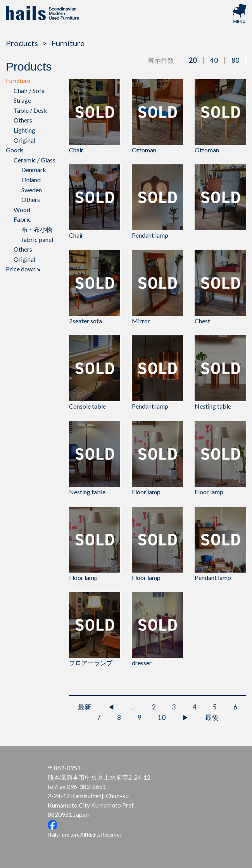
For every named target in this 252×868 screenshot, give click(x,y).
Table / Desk (30, 110)
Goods (15, 150)
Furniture (68, 43)
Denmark (34, 170)
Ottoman (157, 116)
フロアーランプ (95, 629)
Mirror (157, 287)
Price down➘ (23, 269)
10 (162, 717)
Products (22, 43)
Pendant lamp (157, 202)
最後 (212, 717)
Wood (22, 210)
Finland (31, 180)
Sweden (32, 190)
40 (214, 60)
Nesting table (220, 373)
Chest (220, 287)
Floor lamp (157, 458)
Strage (22, 100)
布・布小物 (37, 229)
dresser (157, 629)
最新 (85, 707)
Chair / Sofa (29, 91)
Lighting (24, 130)
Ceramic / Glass (35, 160)
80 (235, 60)
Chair (95, 116)
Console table (95, 373)
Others (23, 120)
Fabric (22, 219)
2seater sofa (95, 287)
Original (24, 140)
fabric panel (37, 239)
